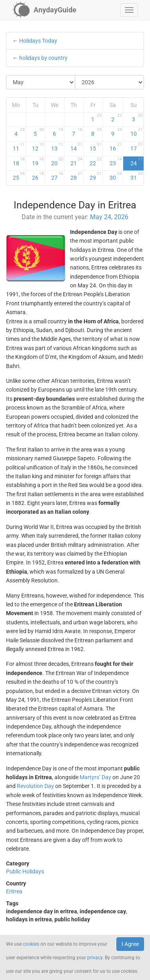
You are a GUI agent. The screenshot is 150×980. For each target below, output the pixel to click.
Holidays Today (38, 41)
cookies (31, 944)
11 (19, 147)
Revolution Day (35, 786)
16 (116, 147)
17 (137, 147)
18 (19, 162)
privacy (95, 958)
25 (19, 176)
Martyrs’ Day (95, 777)
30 (116, 176)
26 (38, 176)
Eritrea (14, 891)
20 (57, 162)
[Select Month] (41, 82)
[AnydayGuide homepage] (44, 10)
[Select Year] (109, 82)
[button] (129, 10)
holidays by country (43, 58)
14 (76, 147)
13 (57, 147)
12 (38, 147)
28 (76, 176)
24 (137, 162)
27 (57, 176)
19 (38, 162)
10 (137, 132)
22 (96, 162)
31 (137, 176)
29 (96, 176)
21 (76, 162)
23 (116, 162)
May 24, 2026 (109, 217)
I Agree (130, 944)
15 (96, 147)
